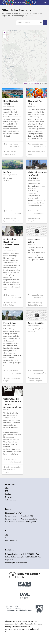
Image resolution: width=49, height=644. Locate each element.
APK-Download (11, 541)
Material (8, 497)
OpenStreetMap (35, 83)
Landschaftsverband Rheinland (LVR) (19, 516)
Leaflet (26, 83)
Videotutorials (11, 500)
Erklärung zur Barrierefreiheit (16, 563)
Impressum (9, 560)
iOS (7, 535)
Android (8, 538)
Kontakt (8, 494)
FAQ (7, 491)
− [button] (5, 36)
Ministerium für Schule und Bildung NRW (20, 522)
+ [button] (5, 33)
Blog (7, 488)
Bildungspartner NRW (13, 513)
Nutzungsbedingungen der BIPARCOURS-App (22, 554)
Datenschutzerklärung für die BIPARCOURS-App (23, 557)
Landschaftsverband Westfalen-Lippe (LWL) (21, 519)
